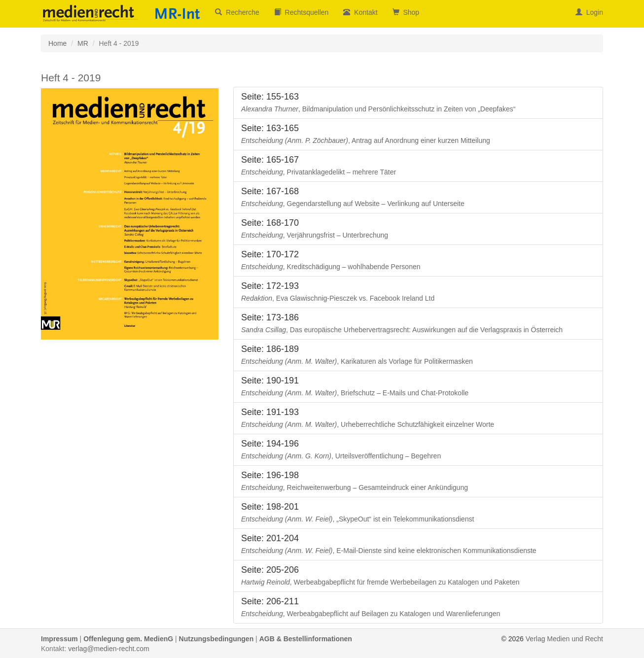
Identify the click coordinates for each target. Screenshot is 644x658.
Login (589, 12)
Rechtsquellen (302, 12)
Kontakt (360, 12)
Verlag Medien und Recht (564, 639)
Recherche (237, 12)
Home (57, 43)
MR (83, 43)
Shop (406, 12)
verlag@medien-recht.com (108, 649)
